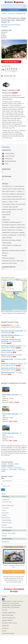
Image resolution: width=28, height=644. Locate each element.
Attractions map (7, 502)
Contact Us (5, 628)
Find (3, 478)
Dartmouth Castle (7, 359)
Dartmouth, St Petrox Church (11, 368)
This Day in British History (10, 623)
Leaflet (14, 310)
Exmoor (4, 536)
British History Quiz (8, 615)
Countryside (5, 513)
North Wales (13, 469)
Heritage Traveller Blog (9, 613)
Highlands (5, 469)
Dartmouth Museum (8, 373)
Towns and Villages (7, 527)
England (4, 464)
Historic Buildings (7, 520)
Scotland (11, 464)
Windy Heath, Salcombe (10, 395)
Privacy (4, 631)
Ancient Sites (5, 508)
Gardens (4, 515)
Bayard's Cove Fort (8, 355)
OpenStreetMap (19, 310)
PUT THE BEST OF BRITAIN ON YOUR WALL (14, 572)
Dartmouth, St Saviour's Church (12, 364)
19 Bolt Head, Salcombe (10, 433)
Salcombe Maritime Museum (11, 335)
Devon (4, 13)
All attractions (6, 499)
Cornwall (10, 468)
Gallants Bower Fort (8, 350)
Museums (5, 525)
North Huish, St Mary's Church (11, 346)
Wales (17, 464)
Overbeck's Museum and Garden (12, 331)
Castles (4, 510)
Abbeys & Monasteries (8, 506)
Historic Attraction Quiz (9, 618)
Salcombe (11, 13)
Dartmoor (4, 533)
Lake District (18, 468)
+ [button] (3, 280)
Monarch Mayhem (7, 620)
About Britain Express (8, 633)
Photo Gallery (12, 533)
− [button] (3, 283)
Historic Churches (7, 523)
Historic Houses (6, 518)
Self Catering (5, 542)
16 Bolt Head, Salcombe (10, 414)
